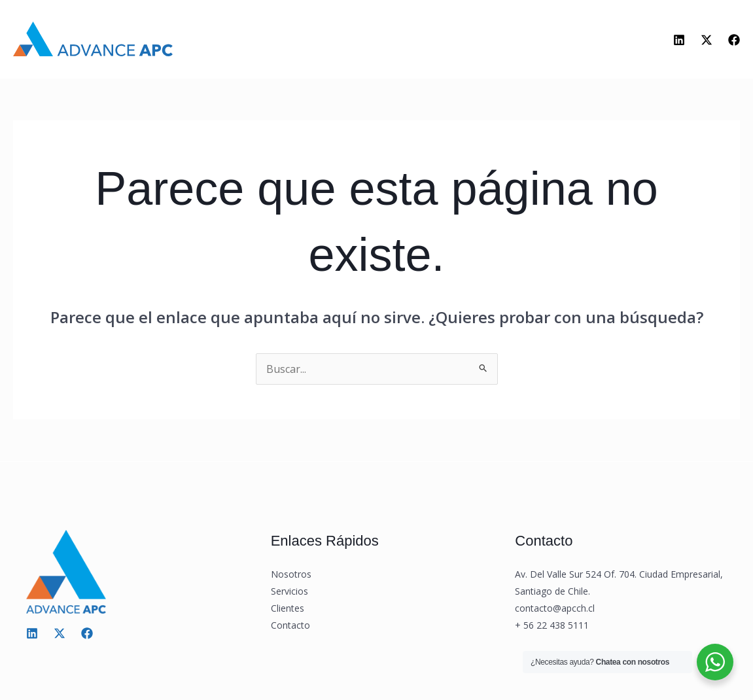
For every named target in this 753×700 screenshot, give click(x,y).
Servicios (343, 44)
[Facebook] (734, 42)
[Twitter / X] (60, 637)
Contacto (491, 44)
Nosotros (262, 44)
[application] (368, 44)
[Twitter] (707, 42)
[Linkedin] (679, 42)
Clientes (420, 44)
